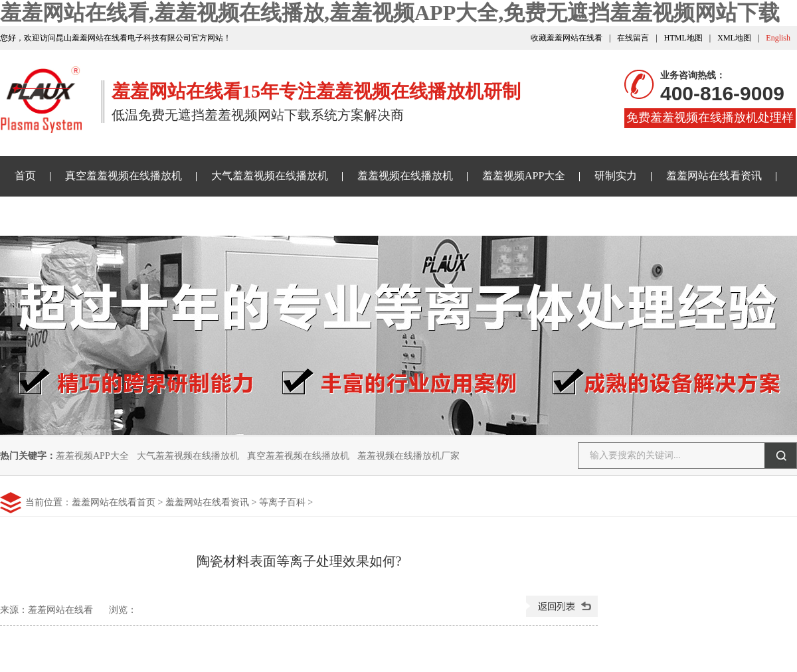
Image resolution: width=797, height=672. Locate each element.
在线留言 (633, 38)
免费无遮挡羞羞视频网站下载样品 (94, 215)
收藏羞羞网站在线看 (567, 38)
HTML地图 (683, 38)
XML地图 (734, 38)
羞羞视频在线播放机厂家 (408, 456)
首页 (25, 176)
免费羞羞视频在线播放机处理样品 (710, 120)
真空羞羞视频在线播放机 (124, 176)
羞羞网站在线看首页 (114, 502)
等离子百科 (282, 502)
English (778, 38)
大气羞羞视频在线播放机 (270, 176)
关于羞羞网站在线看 (251, 215)
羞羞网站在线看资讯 (714, 176)
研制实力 (616, 176)
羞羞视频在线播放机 (405, 176)
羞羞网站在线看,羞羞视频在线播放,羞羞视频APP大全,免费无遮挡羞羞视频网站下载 (390, 13)
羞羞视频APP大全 (524, 176)
